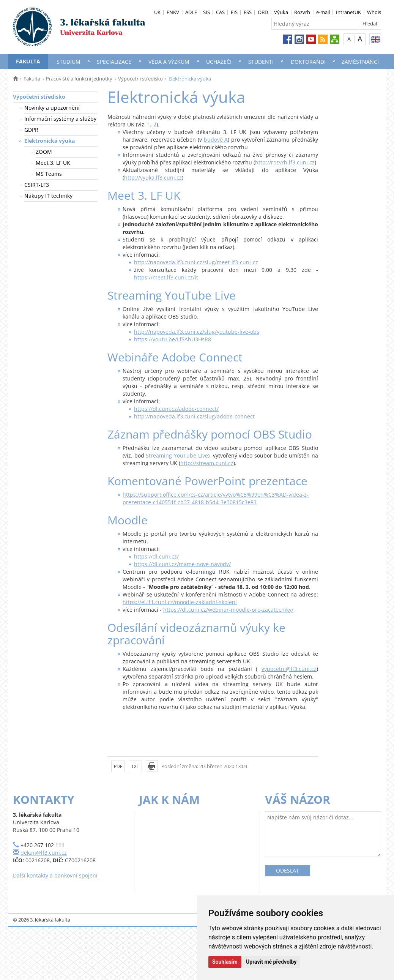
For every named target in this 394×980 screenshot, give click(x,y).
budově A (216, 140)
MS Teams (49, 174)
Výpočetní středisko (140, 79)
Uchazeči (219, 62)
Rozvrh (302, 12)
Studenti (261, 62)
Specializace (114, 62)
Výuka (281, 12)
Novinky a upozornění (52, 108)
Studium (69, 62)
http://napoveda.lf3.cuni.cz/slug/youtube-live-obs (197, 332)
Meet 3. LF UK (53, 163)
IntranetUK (348, 12)
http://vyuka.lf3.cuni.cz (153, 178)
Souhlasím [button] (225, 962)
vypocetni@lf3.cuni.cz (289, 669)
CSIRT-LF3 (37, 185)
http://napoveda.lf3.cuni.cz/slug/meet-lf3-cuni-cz (196, 262)
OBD (263, 12)
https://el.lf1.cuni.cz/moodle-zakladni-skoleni (180, 602)
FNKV (173, 12)
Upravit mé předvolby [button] (271, 962)
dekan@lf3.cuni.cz (44, 853)
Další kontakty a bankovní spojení (55, 875)
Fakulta (28, 61)
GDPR (31, 130)
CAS (220, 12)
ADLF (191, 12)
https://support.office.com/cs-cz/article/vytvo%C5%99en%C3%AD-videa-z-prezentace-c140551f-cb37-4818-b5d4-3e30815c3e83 (216, 498)
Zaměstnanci (360, 62)
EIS (234, 12)
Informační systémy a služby (60, 119)
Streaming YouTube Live (177, 455)
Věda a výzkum (169, 62)
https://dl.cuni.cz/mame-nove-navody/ (182, 564)
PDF (118, 766)
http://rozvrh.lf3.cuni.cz (285, 162)
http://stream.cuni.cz (207, 463)
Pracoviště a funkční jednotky (79, 79)
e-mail (323, 12)
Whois (374, 12)
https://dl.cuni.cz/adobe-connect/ (176, 409)
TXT (135, 766)
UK (157, 12)
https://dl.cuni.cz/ (156, 556)
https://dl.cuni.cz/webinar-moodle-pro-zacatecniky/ (228, 610)
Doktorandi (308, 62)
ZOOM (44, 152)
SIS (206, 12)
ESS (248, 12)
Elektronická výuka (50, 141)
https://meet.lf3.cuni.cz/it (166, 277)
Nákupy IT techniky (48, 196)
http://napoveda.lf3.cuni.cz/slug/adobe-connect (194, 416)
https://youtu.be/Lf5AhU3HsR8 (173, 339)
